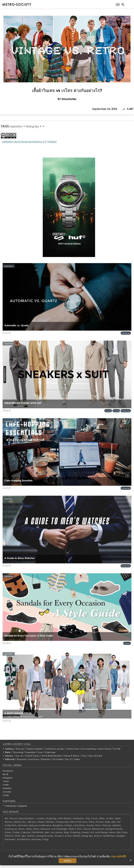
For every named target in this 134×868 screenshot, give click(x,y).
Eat (6, 818)
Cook (94, 818)
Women (50, 822)
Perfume (36, 839)
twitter (6, 785)
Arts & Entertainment (52, 756)
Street (41, 822)
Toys (84, 756)
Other (102, 818)
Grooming (18, 752)
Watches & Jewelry (54, 749)
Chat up (106, 825)
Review (9, 822)
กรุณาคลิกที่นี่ (118, 856)
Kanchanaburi (26, 818)
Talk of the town (78, 822)
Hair (113, 822)
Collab (16, 832)
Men (47, 832)
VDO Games (64, 818)
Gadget (120, 836)
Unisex (110, 818)
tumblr (6, 795)
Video (77, 759)
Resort (17, 822)
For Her (117, 749)
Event (68, 836)
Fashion (9, 749)
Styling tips (32, 126)
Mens (29, 829)
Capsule (25, 832)
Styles (8, 832)
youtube (7, 792)
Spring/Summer (114, 829)
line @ (5, 774)
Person (13, 818)
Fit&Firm (9, 836)
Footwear (10, 839)
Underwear (45, 825)
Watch (98, 836)
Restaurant (98, 829)
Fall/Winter (37, 832)
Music (21, 829)
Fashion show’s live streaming (81, 749)
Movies (90, 825)
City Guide (57, 759)
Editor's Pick (75, 829)
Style (8, 752)
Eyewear (45, 829)
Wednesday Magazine (16, 806)
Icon (40, 752)
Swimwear (78, 818)
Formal (116, 411)
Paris (98, 825)
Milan (118, 818)
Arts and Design (99, 832)
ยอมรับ (68, 861)
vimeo (6, 781)
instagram (8, 778)
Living (45, 839)
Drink (17, 836)
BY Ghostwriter (67, 99)
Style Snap (50, 752)
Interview (23, 825)
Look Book (79, 825)
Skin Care (122, 832)
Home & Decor (72, 756)
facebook (8, 771)
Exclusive (21, 759)
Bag (66, 832)
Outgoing (51, 818)
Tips (23, 836)
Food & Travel (32, 756)
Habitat (116, 825)
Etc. (24, 822)
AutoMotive (23, 839)
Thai (88, 818)
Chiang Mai (62, 822)
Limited (68, 825)
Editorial (10, 759)
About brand (105, 749)
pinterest (7, 788)
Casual (108, 411)
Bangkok (57, 825)
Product (59, 836)
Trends (85, 832)
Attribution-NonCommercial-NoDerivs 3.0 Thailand (29, 142)
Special (33, 825)
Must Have (34, 759)
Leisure (9, 756)
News (112, 832)
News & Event (95, 756)
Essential (45, 759)
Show (36, 829)
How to (19, 756)
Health (76, 836)
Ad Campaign (59, 829)
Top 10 (68, 759)
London (40, 818)
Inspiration (16, 126)
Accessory (57, 832)
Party (92, 822)
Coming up (11, 829)
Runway (20, 749)
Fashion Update (34, 749)
